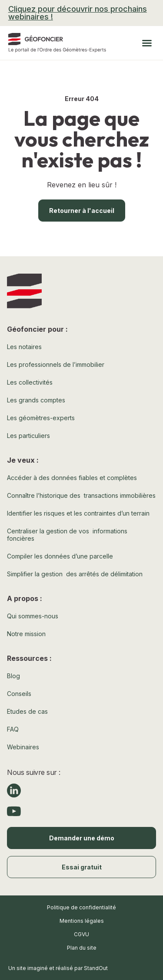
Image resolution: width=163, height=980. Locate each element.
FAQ (13, 729)
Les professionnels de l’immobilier (56, 364)
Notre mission (26, 634)
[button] (147, 43)
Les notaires (24, 347)
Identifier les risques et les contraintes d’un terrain (78, 513)
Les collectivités (30, 382)
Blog (13, 676)
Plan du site (82, 948)
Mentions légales (82, 921)
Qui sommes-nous (33, 616)
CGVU (81, 934)
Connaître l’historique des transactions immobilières (81, 495)
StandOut (96, 968)
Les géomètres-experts (41, 418)
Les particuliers (28, 436)
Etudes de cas (27, 711)
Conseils (19, 694)
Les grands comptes (36, 400)
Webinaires (23, 747)
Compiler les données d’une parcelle (60, 556)
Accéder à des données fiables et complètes (72, 478)
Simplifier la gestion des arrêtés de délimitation (75, 574)
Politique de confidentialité (81, 907)
